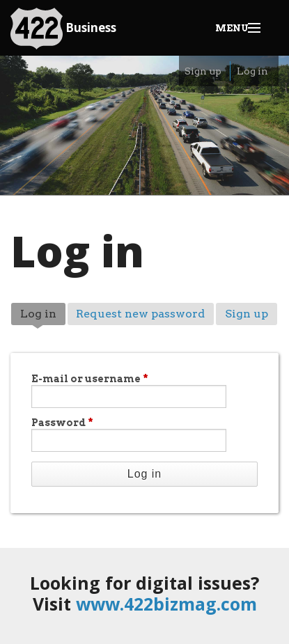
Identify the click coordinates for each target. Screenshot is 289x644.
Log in (252, 71)
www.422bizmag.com (166, 604)
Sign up (203, 71)
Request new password (140, 314)
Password (62, 423)
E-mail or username (90, 379)
